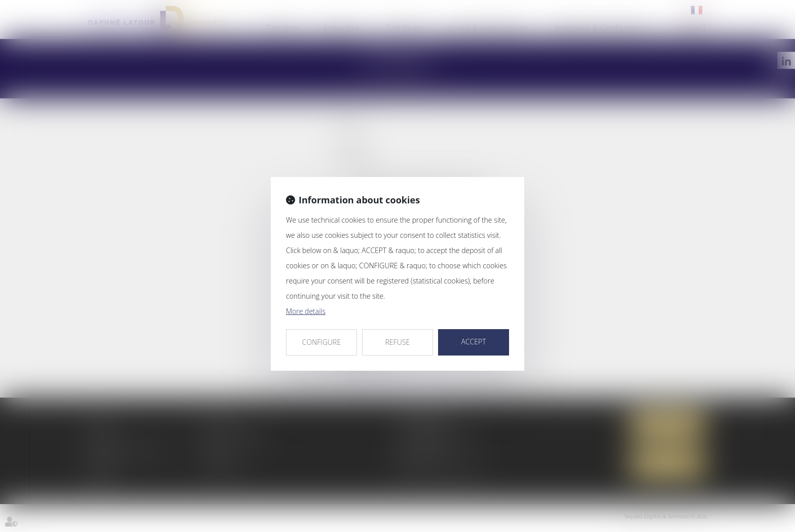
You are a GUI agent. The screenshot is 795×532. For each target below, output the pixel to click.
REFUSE (398, 342)
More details (306, 311)
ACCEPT (473, 342)
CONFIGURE (321, 342)
